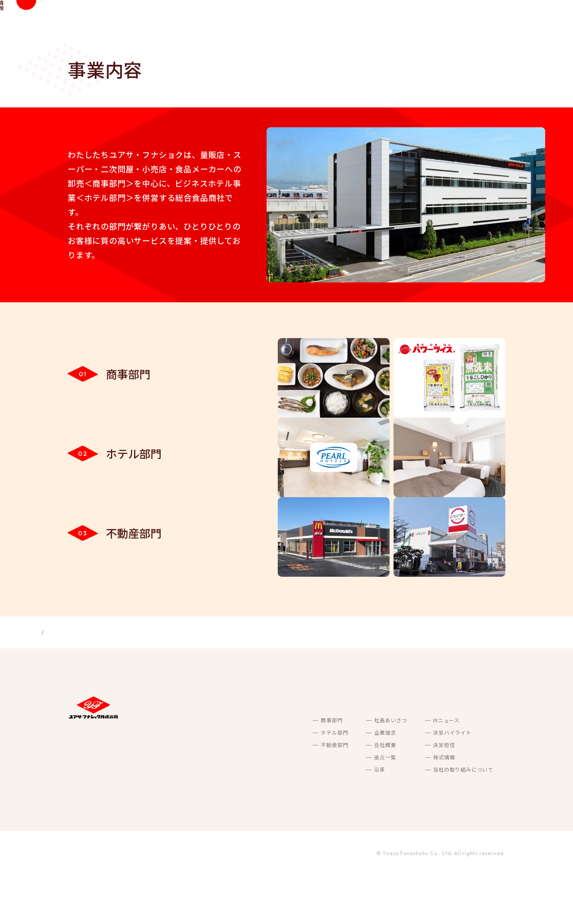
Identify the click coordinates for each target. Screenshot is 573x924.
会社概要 (297, 793)
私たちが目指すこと (290, 20)
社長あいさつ (303, 768)
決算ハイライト (414, 780)
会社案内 (367, 20)
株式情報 (406, 805)
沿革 (292, 817)
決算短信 (406, 793)
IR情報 (449, 20)
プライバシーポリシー (144, 901)
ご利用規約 (201, 901)
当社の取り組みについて (425, 817)
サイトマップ (85, 901)
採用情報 (478, 20)
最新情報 (510, 20)
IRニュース (408, 768)
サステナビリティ (410, 20)
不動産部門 (247, 793)
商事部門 (244, 768)
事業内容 (336, 20)
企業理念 (297, 780)
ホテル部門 (247, 780)
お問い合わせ (486, 781)
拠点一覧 (297, 805)
